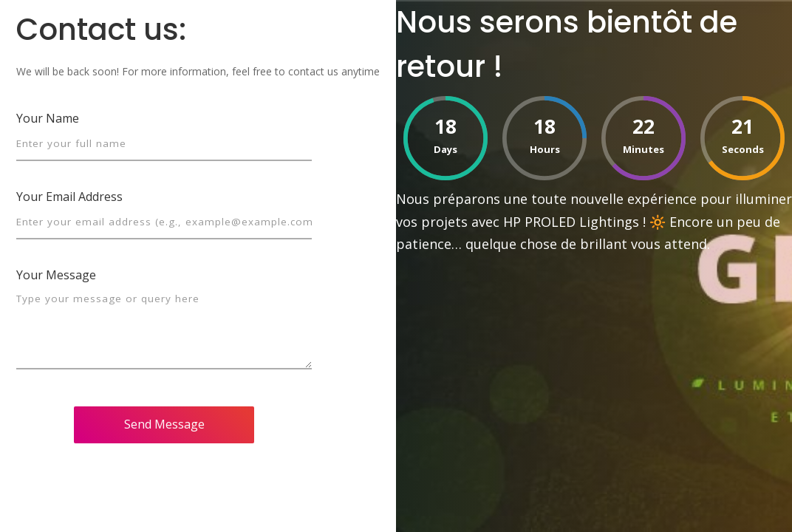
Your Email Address (69, 197)
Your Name (48, 118)
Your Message (56, 275)
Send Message (164, 424)
